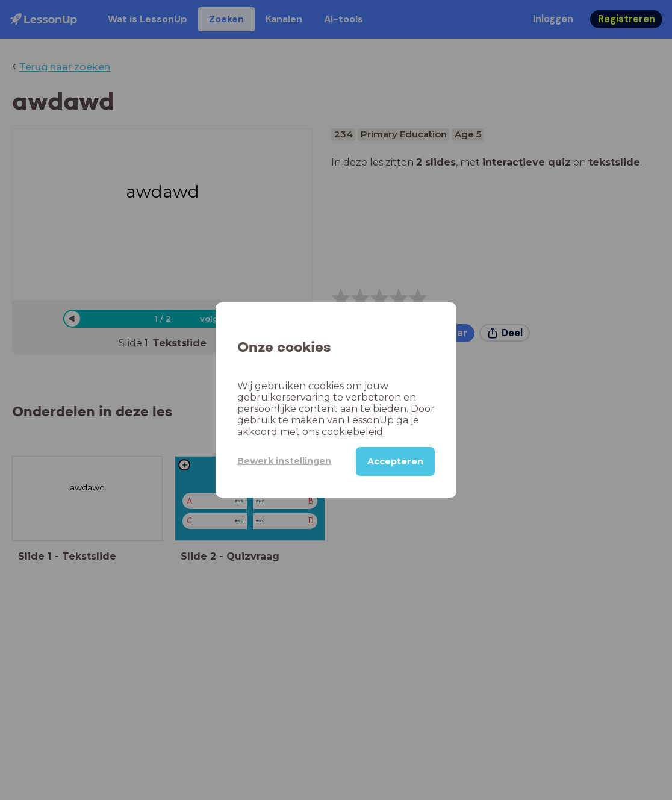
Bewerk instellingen (284, 461)
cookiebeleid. (353, 432)
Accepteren (395, 461)
